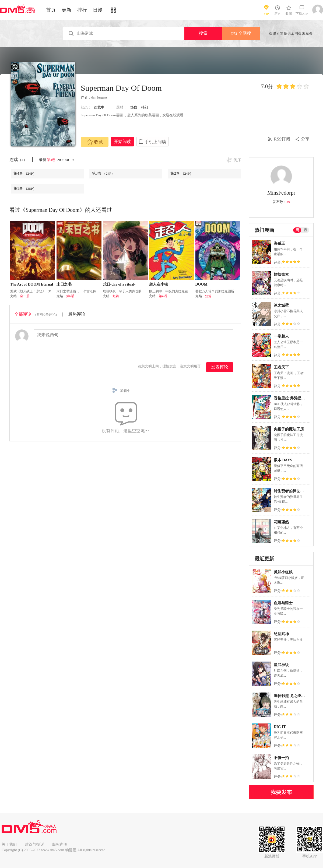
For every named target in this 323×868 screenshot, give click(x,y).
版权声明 (60, 844)
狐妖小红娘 (283, 572)
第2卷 (182, 173)
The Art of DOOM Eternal (32, 284)
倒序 (237, 160)
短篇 (116, 296)
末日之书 (64, 284)
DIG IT (280, 727)
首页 (51, 10)
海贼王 (279, 243)
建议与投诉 (34, 844)
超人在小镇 (159, 284)
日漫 (98, 10)
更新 (66, 10)
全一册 (25, 296)
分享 (305, 139)
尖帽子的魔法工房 (289, 429)
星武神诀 (281, 665)
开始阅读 (122, 141)
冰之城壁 (281, 305)
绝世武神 (281, 634)
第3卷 (103, 173)
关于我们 (9, 844)
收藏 (95, 142)
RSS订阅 (282, 139)
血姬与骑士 (283, 603)
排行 (82, 10)
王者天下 (281, 367)
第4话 (163, 296)
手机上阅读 (155, 142)
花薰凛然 (281, 522)
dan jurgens (99, 97)
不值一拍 (281, 758)
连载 (18, 159)
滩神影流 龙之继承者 (291, 696)
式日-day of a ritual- (119, 284)
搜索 (203, 33)
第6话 (70, 296)
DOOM (201, 284)
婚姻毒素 (281, 274)
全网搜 (241, 33)
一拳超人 (281, 336)
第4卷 (52, 160)
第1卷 (25, 189)
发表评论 (220, 367)
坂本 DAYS (283, 460)
